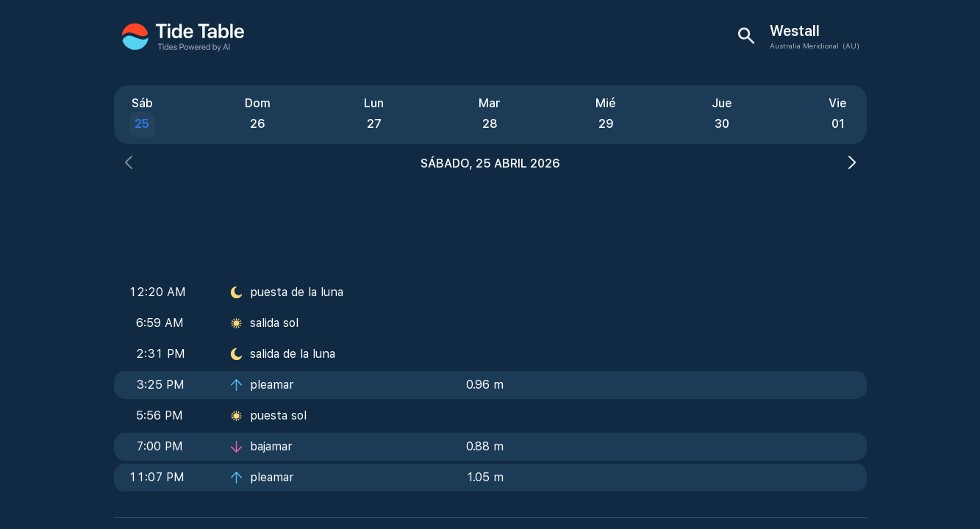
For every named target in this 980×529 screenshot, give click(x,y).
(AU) (851, 46)
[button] (129, 164)
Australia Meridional (804, 46)
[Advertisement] (490, 220)
